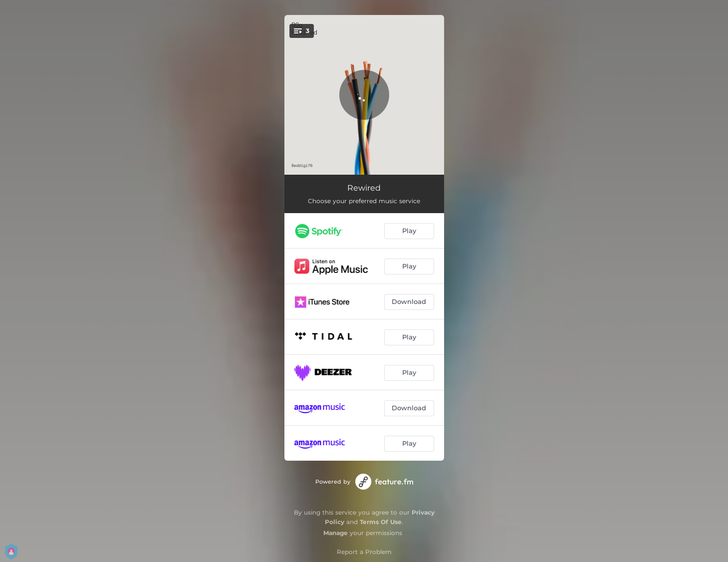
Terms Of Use (381, 522)
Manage (336, 533)
